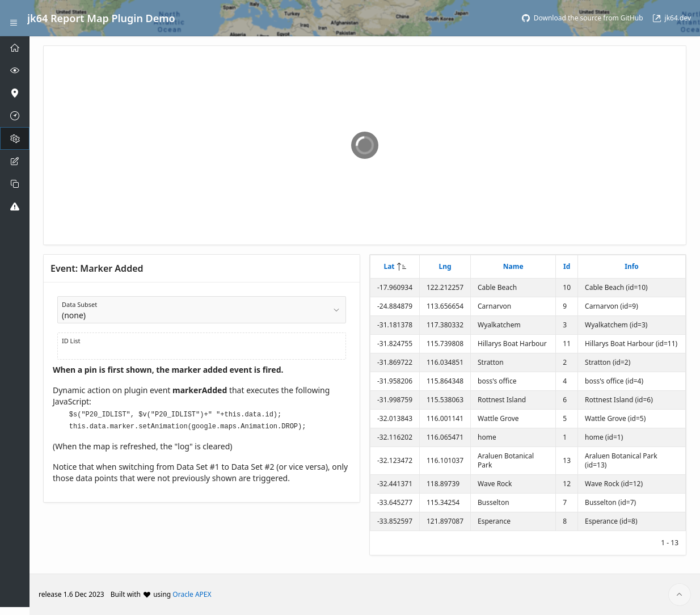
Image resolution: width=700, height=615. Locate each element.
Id (567, 266)
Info (632, 266)
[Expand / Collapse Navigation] (14, 18)
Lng (445, 266)
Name (513, 266)
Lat (389, 266)
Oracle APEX (192, 594)
